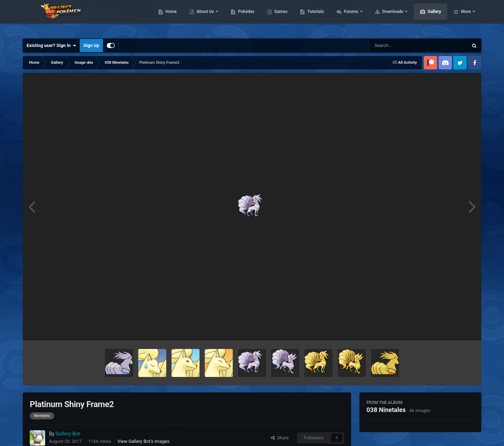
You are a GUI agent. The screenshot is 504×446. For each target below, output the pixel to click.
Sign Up (91, 45)
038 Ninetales (386, 410)
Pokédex (279, 18)
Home (204, 18)
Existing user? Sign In (51, 46)
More (466, 18)
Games (314, 18)
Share (280, 438)
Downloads (426, 18)
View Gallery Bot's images (143, 441)
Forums (385, 18)
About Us (239, 18)
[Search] (401, 46)
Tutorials (349, 18)
